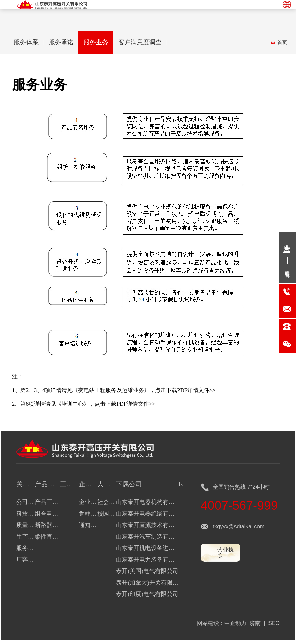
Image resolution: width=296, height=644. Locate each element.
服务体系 (27, 43)
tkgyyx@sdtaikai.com (239, 527)
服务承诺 (64, 43)
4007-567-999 (239, 507)
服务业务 (100, 43)
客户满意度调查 (146, 43)
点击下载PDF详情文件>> (185, 391)
